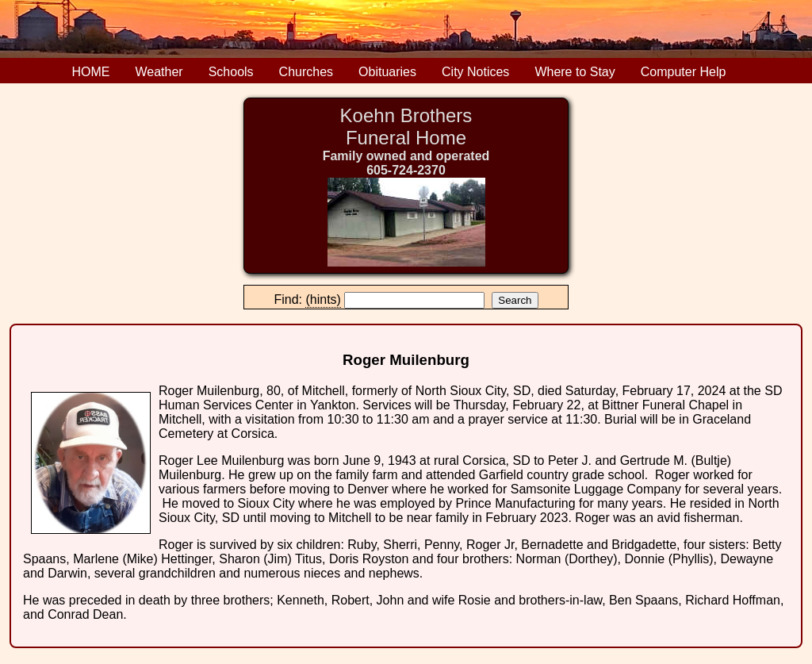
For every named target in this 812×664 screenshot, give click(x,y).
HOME (91, 72)
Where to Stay (575, 72)
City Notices (475, 72)
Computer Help (684, 72)
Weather (159, 72)
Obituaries (387, 72)
